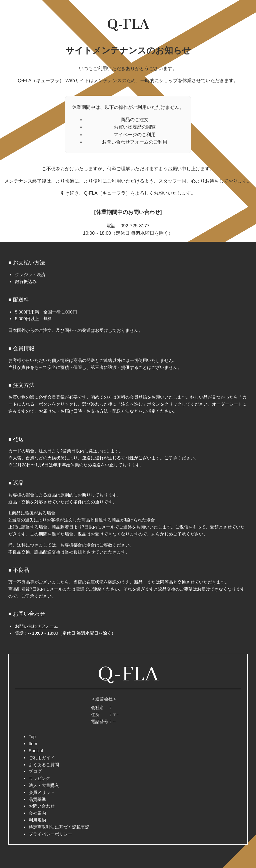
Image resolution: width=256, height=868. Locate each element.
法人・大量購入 (44, 785)
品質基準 (37, 799)
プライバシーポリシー (50, 834)
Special (36, 751)
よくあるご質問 (44, 765)
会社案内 (37, 813)
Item (33, 744)
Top (32, 737)
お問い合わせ (42, 806)
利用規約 (37, 820)
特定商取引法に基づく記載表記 (59, 827)
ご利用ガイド (42, 758)
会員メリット (42, 792)
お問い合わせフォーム (37, 626)
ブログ (35, 771)
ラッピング (39, 778)
